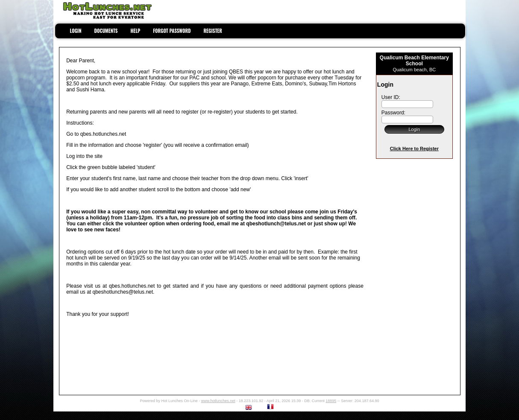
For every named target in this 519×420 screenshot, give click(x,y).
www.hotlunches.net (218, 401)
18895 (331, 401)
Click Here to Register (414, 149)
